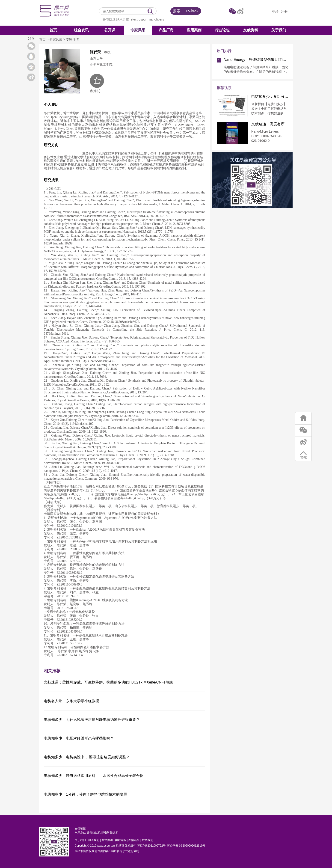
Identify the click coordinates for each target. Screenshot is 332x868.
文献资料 (251, 30)
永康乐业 (80, 832)
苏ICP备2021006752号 (152, 846)
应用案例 (194, 30)
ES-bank (192, 11)
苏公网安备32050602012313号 (186, 846)
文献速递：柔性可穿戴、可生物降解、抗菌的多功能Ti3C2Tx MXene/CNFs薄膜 (108, 682)
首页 (53, 30)
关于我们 (279, 30)
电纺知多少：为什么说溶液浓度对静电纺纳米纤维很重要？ (92, 720)
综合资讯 (81, 30)
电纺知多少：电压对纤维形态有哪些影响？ (79, 738)
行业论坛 (222, 30)
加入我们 (94, 840)
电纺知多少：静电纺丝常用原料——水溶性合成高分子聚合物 (94, 776)
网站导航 (121, 840)
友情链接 (134, 840)
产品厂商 (166, 30)
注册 (284, 12)
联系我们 (148, 840)
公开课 (110, 30)
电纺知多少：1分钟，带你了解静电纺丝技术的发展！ (87, 794)
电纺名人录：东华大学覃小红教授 (71, 701)
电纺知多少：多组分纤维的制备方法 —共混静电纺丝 (270, 97)
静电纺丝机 (94, 832)
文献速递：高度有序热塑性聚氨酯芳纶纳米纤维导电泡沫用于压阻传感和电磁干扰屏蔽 (270, 124)
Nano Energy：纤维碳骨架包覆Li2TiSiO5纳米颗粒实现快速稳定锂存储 (256, 60)
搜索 (177, 11)
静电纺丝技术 (110, 832)
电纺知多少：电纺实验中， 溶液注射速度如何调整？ (87, 757)
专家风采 (138, 30)
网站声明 (107, 840)
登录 (275, 12)
